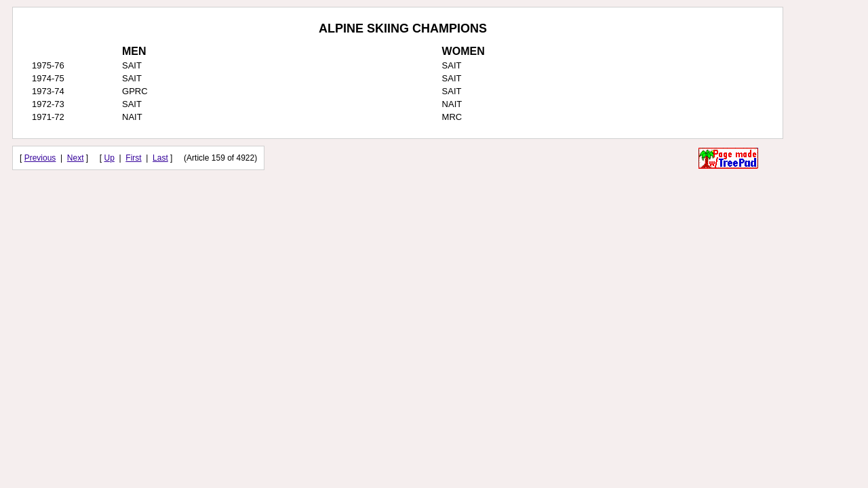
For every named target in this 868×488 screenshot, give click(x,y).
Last (160, 158)
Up (110, 158)
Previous (40, 158)
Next (76, 158)
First (133, 158)
